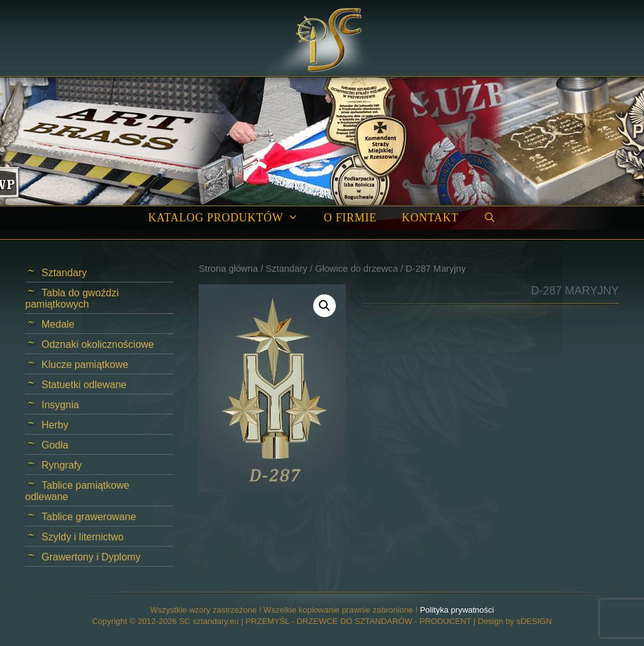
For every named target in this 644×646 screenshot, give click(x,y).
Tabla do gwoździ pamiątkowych (72, 298)
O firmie (350, 218)
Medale (58, 324)
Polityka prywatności (457, 610)
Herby (55, 425)
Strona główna (228, 269)
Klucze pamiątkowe (85, 365)
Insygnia (60, 405)
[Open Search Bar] (490, 218)
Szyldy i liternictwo (83, 537)
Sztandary (286, 269)
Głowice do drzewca (357, 269)
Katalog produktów (229, 218)
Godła (55, 445)
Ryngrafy (62, 465)
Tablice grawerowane (89, 517)
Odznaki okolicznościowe (98, 344)
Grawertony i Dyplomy (91, 557)
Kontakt (430, 218)
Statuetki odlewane (84, 385)
